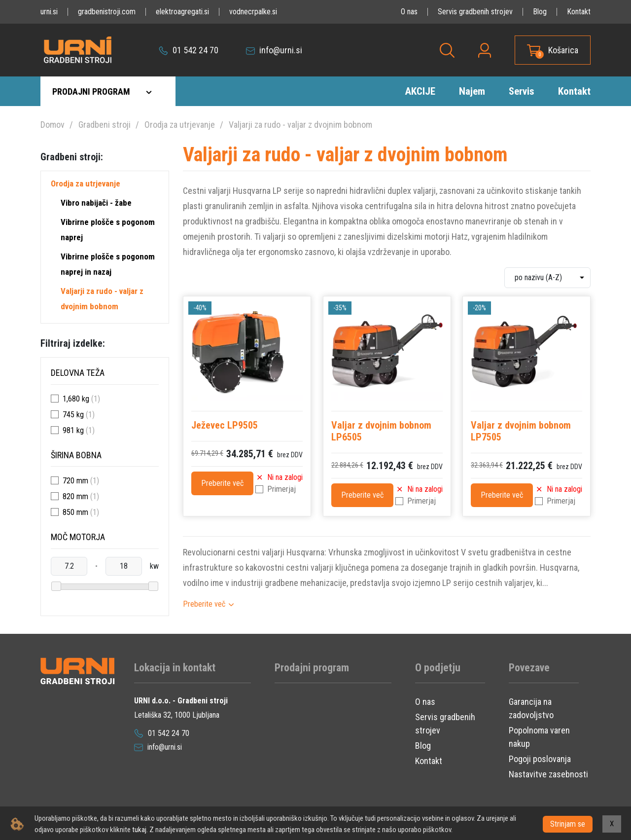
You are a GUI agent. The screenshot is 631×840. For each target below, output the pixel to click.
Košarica (563, 50)
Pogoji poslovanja (540, 759)
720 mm (75, 481)
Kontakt (579, 12)
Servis (522, 91)
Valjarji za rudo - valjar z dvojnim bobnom (300, 125)
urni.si (49, 12)
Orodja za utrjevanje (180, 125)
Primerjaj (281, 489)
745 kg (73, 415)
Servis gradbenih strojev (475, 12)
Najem (472, 91)
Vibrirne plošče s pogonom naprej (108, 230)
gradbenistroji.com (107, 12)
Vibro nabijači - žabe (96, 203)
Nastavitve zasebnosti (548, 774)
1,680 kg (76, 399)
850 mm (75, 512)
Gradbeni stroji (105, 125)
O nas (409, 12)
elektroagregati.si (182, 12)
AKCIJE (420, 91)
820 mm (75, 496)
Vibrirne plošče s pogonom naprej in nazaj (108, 264)
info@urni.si (274, 50)
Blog (540, 12)
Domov (53, 125)
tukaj (139, 830)
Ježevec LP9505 (225, 425)
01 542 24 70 (189, 50)
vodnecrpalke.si (253, 12)
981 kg (73, 430)
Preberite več (222, 483)
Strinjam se (568, 824)
